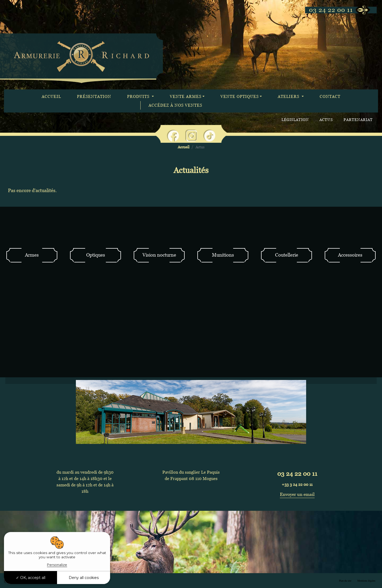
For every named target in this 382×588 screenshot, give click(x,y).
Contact (330, 96)
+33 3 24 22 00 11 (297, 484)
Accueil (51, 96)
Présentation (94, 96)
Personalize (57, 565)
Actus (326, 120)
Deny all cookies (84, 578)
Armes (32, 255)
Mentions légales (366, 581)
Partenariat (358, 120)
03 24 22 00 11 (331, 10)
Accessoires (350, 255)
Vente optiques (240, 96)
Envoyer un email (297, 494)
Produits (139, 96)
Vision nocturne (159, 255)
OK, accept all (31, 578)
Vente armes (186, 96)
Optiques (96, 255)
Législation (295, 120)
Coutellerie (287, 255)
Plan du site (345, 581)
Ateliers (289, 96)
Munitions (223, 255)
